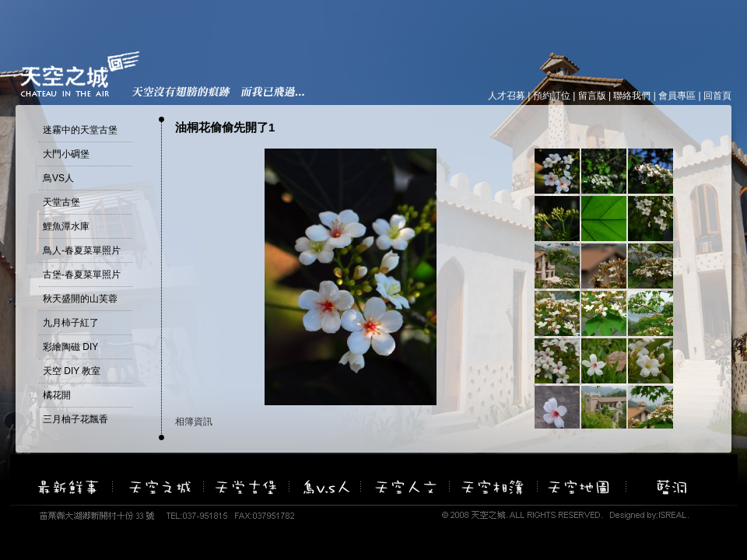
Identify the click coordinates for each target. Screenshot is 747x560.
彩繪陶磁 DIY (70, 347)
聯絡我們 (632, 96)
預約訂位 (552, 96)
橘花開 (57, 395)
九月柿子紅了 (71, 323)
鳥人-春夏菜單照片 (82, 250)
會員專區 (677, 96)
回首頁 (717, 96)
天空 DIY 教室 (72, 371)
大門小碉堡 (66, 154)
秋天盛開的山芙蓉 (80, 299)
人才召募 (507, 96)
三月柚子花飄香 (75, 419)
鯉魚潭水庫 (66, 226)
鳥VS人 (58, 178)
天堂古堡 (61, 202)
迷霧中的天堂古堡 (80, 130)
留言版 (592, 96)
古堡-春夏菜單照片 (82, 275)
